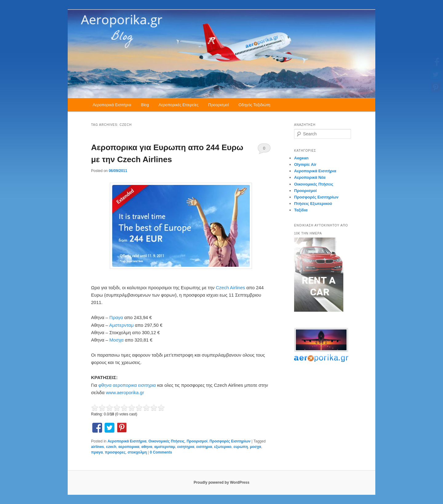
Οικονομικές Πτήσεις (167, 441)
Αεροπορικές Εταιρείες (179, 105)
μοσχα (255, 447)
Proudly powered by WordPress (221, 482)
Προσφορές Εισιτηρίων (230, 441)
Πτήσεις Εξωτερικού (313, 204)
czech (111, 447)
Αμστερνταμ (122, 325)
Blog (145, 105)
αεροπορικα (129, 447)
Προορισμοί (219, 105)
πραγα (97, 452)
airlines (98, 447)
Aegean (301, 158)
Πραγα (117, 317)
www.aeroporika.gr (125, 392)
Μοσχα (117, 340)
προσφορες (115, 452)
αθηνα (147, 447)
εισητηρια (186, 447)
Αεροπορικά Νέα (310, 177)
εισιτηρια (204, 447)
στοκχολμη (137, 452)
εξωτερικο (223, 447)
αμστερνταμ (165, 447)
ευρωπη (241, 447)
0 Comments (264, 150)
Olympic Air (305, 164)
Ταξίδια (301, 210)
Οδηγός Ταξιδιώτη (254, 105)
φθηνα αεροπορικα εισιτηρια (128, 385)
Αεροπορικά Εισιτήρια (112, 105)
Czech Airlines (231, 288)
